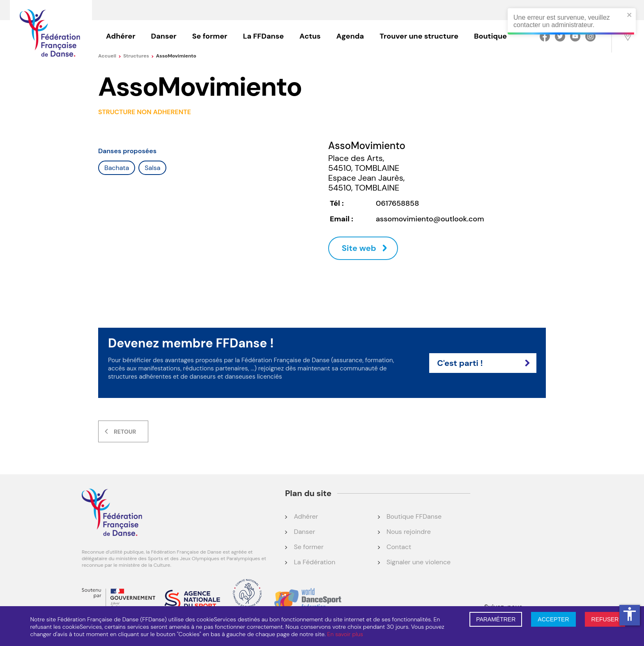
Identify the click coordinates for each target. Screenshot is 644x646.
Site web (359, 248)
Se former (210, 36)
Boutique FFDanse (414, 516)
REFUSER (605, 619)
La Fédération (314, 562)
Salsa (152, 168)
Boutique (490, 36)
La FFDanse (263, 36)
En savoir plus (345, 634)
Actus (310, 36)
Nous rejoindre (409, 532)
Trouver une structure (419, 36)
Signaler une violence (419, 562)
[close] (628, 15)
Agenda (350, 36)
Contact (399, 547)
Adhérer (121, 36)
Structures (139, 56)
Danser (164, 36)
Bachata (117, 168)
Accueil (110, 56)
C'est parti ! (483, 363)
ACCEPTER (553, 619)
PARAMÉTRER (496, 619)
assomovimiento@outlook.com (430, 219)
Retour (125, 432)
